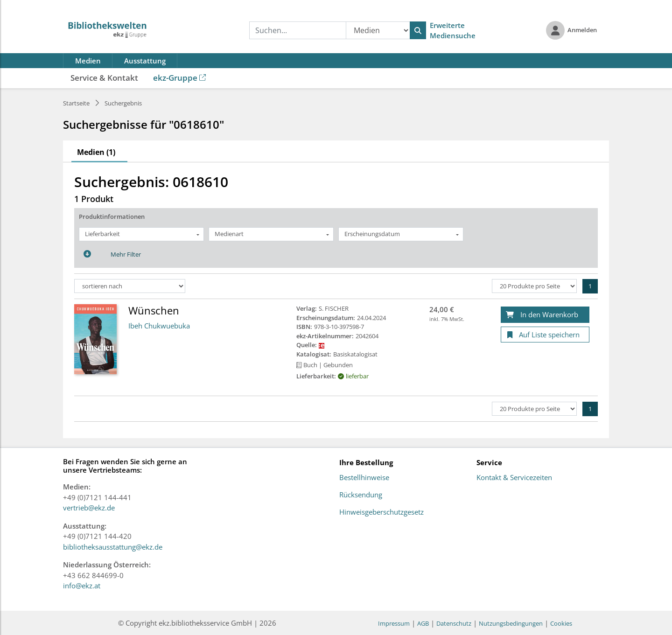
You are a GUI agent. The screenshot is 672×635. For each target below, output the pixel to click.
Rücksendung (361, 495)
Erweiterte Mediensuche (453, 31)
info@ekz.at (82, 586)
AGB (423, 623)
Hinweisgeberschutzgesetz (381, 512)
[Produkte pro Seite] (534, 286)
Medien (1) (96, 152)
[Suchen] (418, 30)
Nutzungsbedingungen (511, 623)
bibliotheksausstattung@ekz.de (113, 547)
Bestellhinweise (364, 478)
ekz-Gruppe (179, 78)
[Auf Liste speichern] (545, 335)
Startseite (76, 103)
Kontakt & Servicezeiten (514, 478)
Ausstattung (145, 61)
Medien (88, 61)
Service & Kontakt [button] (104, 78)
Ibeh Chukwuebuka (159, 326)
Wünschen (154, 310)
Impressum (394, 623)
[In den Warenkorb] (545, 315)
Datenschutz (454, 623)
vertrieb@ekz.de (89, 508)
